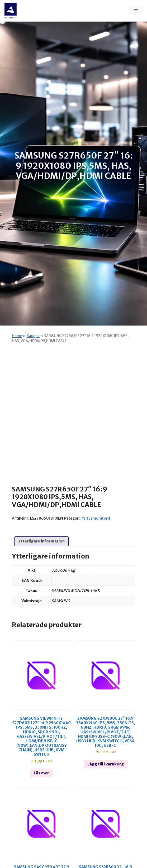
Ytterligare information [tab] (42, 541)
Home (17, 336)
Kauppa (33, 336)
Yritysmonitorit (96, 518)
